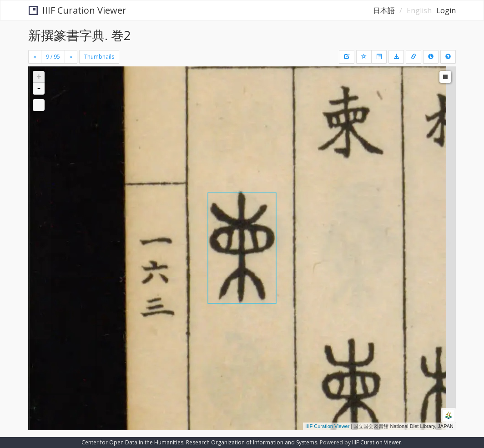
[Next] (71, 57)
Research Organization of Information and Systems (252, 442)
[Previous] (35, 57)
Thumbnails (99, 57)
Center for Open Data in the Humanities (132, 442)
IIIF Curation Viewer (78, 10)
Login (446, 10)
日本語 (384, 10)
